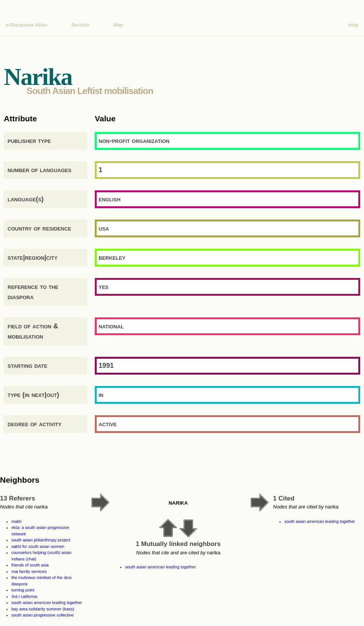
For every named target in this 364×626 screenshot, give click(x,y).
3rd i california (24, 596)
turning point (23, 590)
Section (80, 25)
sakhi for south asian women (38, 546)
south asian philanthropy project (41, 540)
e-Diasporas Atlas (26, 25)
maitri (16, 521)
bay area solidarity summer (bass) (43, 609)
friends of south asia (30, 565)
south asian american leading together (47, 602)
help (353, 25)
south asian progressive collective (42, 615)
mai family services (29, 571)
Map (118, 25)
